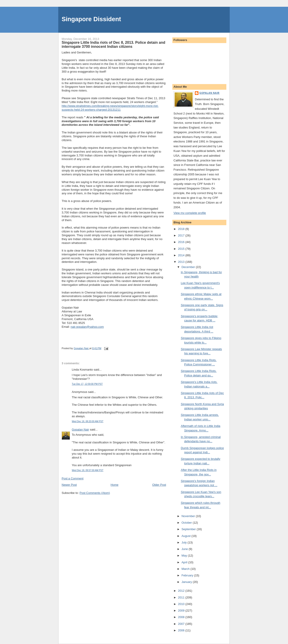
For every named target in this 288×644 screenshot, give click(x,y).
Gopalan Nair (80, 430)
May (185, 556)
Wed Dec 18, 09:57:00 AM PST (88, 470)
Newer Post (69, 485)
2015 (182, 249)
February (188, 575)
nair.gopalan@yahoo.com (87, 327)
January (187, 582)
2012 (182, 591)
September (189, 529)
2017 (182, 235)
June (185, 549)
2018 (182, 229)
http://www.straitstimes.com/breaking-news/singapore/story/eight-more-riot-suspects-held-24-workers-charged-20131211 (110, 108)
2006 (182, 630)
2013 (182, 262)
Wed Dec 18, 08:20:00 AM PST (88, 421)
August (187, 536)
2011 (182, 597)
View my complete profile (190, 213)
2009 (182, 611)
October (187, 523)
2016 (182, 242)
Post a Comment (73, 478)
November (189, 516)
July (185, 542)
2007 (182, 624)
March (186, 569)
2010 (182, 604)
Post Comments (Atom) (95, 493)
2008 (182, 617)
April (185, 562)
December (189, 267)
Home (115, 485)
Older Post (159, 485)
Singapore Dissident (91, 19)
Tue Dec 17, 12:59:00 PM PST (87, 384)
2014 (182, 255)
